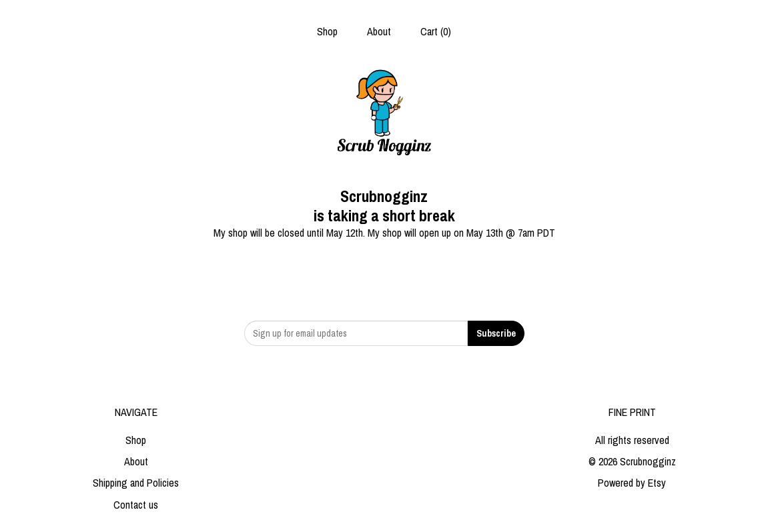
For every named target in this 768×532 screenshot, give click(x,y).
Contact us (136, 505)
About (379, 31)
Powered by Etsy (632, 483)
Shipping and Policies (136, 483)
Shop (327, 31)
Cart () (436, 31)
